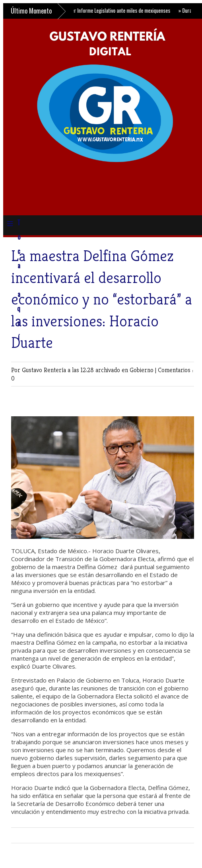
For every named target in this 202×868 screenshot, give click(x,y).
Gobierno (142, 370)
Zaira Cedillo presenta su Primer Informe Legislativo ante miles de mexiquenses (90, 10)
